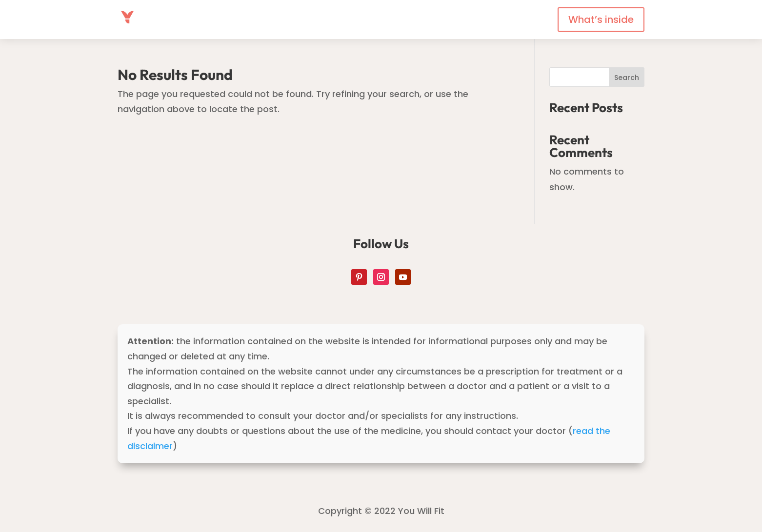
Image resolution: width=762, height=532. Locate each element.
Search (627, 78)
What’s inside (601, 20)
